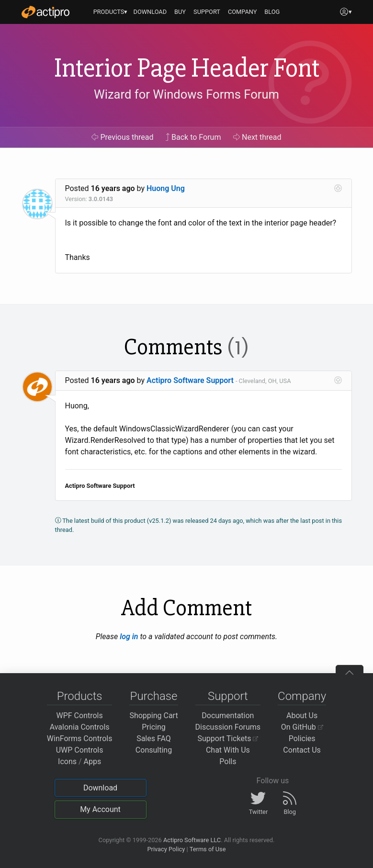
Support (228, 696)
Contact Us (302, 750)
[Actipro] (45, 12)
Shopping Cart (153, 716)
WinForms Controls (80, 738)
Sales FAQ (154, 738)
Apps (93, 761)
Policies (302, 738)
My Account (100, 809)
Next (257, 137)
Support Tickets (228, 738)
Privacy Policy (166, 849)
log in (129, 637)
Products (80, 696)
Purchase (154, 696)
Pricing (154, 727)
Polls (228, 761)
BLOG (272, 12)
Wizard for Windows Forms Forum (186, 94)
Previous (122, 137)
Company (302, 696)
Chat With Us (228, 750)
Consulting (154, 750)
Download (100, 788)
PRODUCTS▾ (111, 12)
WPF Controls (80, 716)
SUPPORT (207, 12)
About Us (302, 716)
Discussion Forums (228, 727)
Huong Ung (166, 188)
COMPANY (243, 12)
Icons (67, 761)
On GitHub (302, 727)
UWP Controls (80, 750)
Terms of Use (208, 849)
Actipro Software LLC (192, 840)
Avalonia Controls (80, 727)
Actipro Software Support (190, 380)
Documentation (228, 716)
